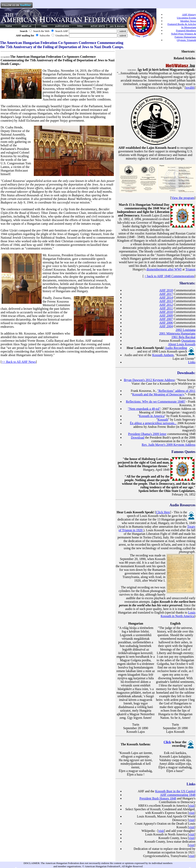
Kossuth (163, 420)
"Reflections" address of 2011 (176, 391)
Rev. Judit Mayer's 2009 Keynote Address (169, 445)
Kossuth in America (152, 416)
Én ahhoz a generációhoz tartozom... (153, 423)
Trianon (190, 269)
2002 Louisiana (185, 330)
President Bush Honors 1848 (158, 798)
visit (192, 806)
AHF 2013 (166, 301)
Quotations (188, 341)
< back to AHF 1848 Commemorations (169, 276)
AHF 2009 (166, 315)
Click (167, 742)
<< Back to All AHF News (19, 362)
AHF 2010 (166, 312)
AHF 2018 (166, 290)
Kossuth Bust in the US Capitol (175, 791)
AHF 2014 (166, 297)
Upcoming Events (186, 18)
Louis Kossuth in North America (178, 614)
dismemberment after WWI (164, 269)
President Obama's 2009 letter (147, 434)
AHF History (189, 14)
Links (192, 362)
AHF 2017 (166, 294)
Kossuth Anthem (163, 355)
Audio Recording (176, 348)
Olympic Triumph (186, 40)
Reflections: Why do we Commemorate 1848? (155, 402)
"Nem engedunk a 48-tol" (144, 409)
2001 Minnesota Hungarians (177, 333)
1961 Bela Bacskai (183, 337)
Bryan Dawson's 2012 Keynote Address (149, 380)
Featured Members (186, 30)
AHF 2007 (166, 319)
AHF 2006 (166, 323)
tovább (190, 88)
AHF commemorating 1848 (178, 795)
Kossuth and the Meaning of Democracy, (158, 394)
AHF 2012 (166, 305)
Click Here (163, 512)
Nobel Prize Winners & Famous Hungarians (183, 35)
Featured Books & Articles (182, 24)
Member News (188, 21)
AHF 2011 (166, 308)
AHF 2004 (166, 326)
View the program (183, 198)
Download (138, 437)
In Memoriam (189, 27)
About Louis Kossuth (182, 344)
